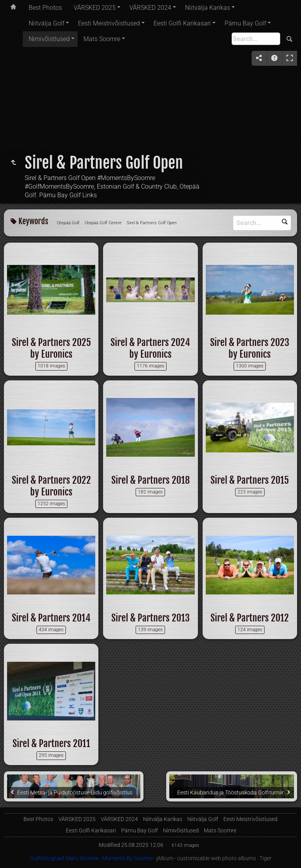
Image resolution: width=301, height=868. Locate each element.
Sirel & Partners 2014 (51, 618)
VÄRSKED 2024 (150, 8)
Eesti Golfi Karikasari (182, 23)
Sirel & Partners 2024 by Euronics (150, 348)
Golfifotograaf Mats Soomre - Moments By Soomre (91, 858)
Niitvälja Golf (46, 23)
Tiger (266, 858)
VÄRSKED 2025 (95, 8)
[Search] (256, 39)
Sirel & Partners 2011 (51, 744)
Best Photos (45, 8)
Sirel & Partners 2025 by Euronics (51, 348)
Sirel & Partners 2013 (150, 618)
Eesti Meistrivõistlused (109, 23)
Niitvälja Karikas (208, 8)
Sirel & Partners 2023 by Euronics (250, 348)
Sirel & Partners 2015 (250, 480)
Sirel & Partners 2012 (250, 618)
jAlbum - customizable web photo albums (206, 858)
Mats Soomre (102, 39)
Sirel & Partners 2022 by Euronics (51, 486)
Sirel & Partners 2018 (150, 480)
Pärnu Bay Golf (245, 23)
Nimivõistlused (49, 39)
